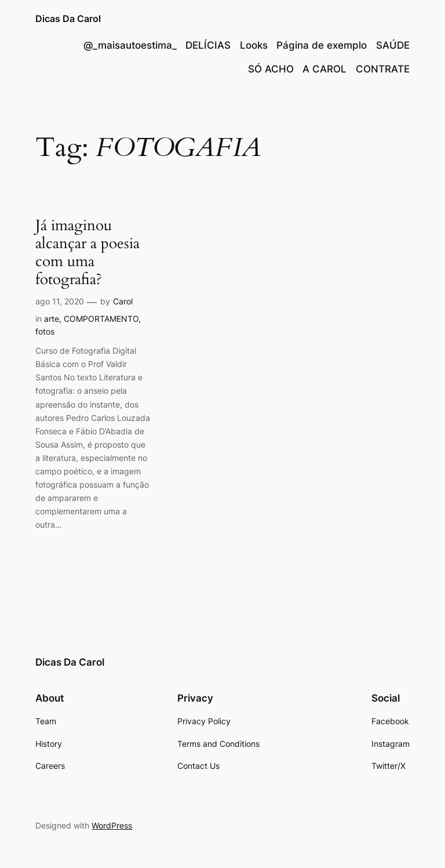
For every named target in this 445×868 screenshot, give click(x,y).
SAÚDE (393, 45)
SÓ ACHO (271, 69)
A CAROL (324, 69)
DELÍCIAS (208, 45)
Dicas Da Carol (68, 19)
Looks (254, 45)
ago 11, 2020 (60, 301)
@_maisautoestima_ (130, 45)
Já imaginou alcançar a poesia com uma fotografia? (87, 253)
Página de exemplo (322, 45)
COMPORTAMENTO (101, 319)
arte (52, 319)
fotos (45, 331)
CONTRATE (383, 69)
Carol (123, 301)
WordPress (112, 825)
